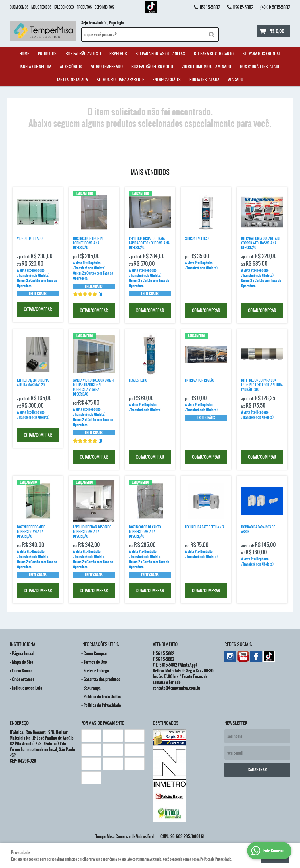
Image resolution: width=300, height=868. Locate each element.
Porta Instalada (204, 80)
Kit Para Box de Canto (214, 54)
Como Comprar (96, 653)
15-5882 (210, 7)
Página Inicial (23, 653)
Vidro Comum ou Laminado (206, 67)
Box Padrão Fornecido (152, 67)
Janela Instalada (72, 80)
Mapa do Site (23, 662)
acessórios (71, 67)
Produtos (84, 7)
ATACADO (236, 80)
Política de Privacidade (102, 705)
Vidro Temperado (107, 67)
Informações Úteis (100, 644)
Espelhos (118, 54)
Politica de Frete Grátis (102, 697)
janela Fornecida (35, 67)
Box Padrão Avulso (83, 54)
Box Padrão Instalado (260, 67)
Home (24, 54)
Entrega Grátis (167, 80)
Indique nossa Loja (27, 688)
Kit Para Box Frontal (262, 54)
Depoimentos (104, 7)
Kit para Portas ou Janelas (160, 54)
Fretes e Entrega (96, 671)
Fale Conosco (64, 7)
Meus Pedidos (41, 7)
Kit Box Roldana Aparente (120, 80)
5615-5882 (278, 7)
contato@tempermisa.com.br (177, 688)
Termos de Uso (95, 662)
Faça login (116, 23)
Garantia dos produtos (102, 679)
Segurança (92, 688)
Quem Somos (19, 7)
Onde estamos (23, 679)
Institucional (23, 644)
